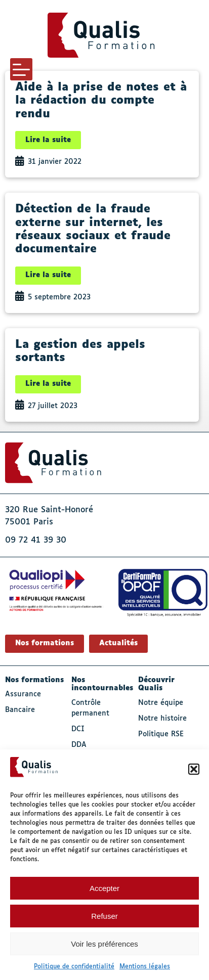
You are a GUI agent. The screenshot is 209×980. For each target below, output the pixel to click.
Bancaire (20, 710)
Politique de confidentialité (74, 967)
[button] (194, 769)
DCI (78, 729)
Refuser (104, 916)
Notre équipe (161, 703)
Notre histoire (162, 719)
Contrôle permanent (90, 708)
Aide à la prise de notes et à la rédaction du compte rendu (101, 101)
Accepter (104, 888)
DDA (79, 745)
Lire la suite (48, 140)
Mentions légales (145, 967)
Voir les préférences (104, 944)
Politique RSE (161, 734)
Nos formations (45, 643)
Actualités (118, 643)
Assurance (23, 694)
